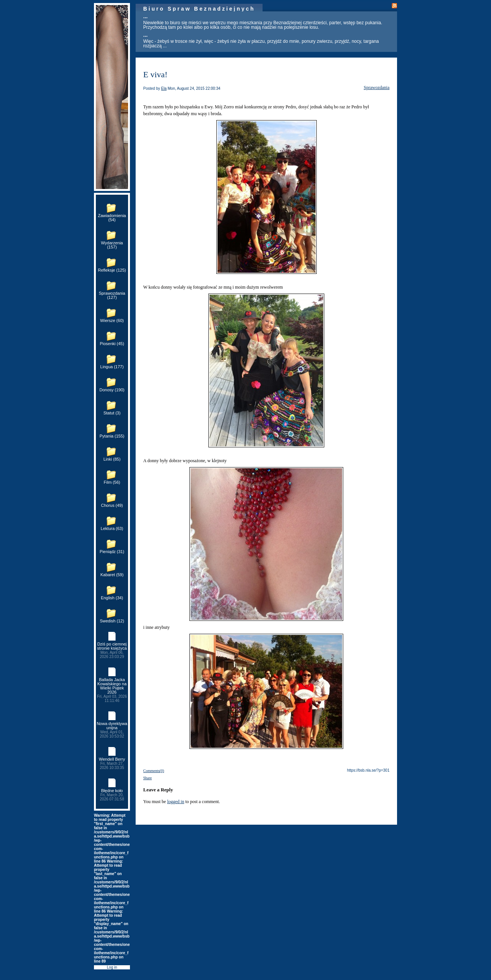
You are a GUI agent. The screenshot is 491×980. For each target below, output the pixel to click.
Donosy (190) (112, 390)
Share (148, 778)
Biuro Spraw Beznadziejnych (199, 9)
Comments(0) (154, 771)
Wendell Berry (112, 763)
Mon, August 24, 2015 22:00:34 (194, 88)
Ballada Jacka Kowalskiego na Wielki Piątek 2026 (112, 690)
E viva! (155, 74)
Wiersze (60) (112, 320)
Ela (164, 88)
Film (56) (112, 482)
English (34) (112, 598)
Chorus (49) (112, 505)
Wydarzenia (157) (112, 245)
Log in (112, 967)
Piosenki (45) (112, 344)
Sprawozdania (377, 88)
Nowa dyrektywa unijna (112, 730)
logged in (176, 802)
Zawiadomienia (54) (112, 218)
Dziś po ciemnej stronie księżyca (112, 650)
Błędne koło (112, 795)
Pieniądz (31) (112, 552)
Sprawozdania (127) (112, 295)
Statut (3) (112, 413)
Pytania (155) (112, 436)
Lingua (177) (112, 367)
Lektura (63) (112, 528)
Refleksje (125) (112, 270)
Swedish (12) (112, 621)
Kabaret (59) (112, 575)
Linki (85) (112, 459)
